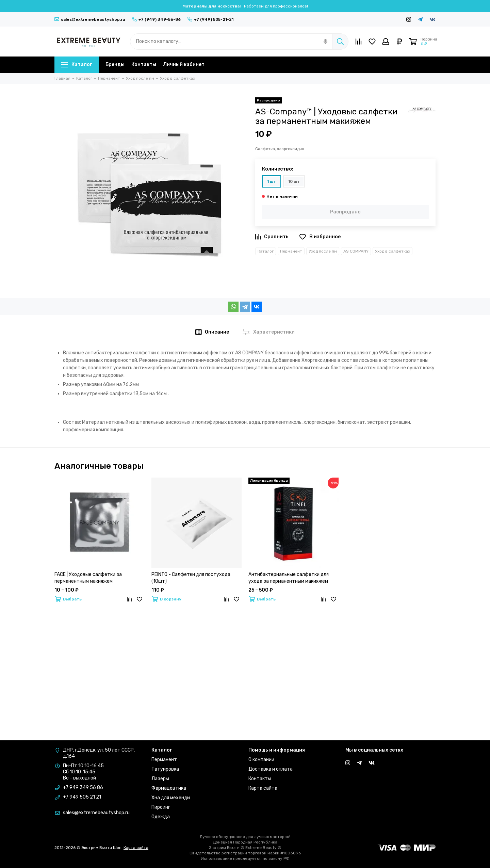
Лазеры (160, 779)
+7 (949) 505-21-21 (210, 19)
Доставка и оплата (271, 769)
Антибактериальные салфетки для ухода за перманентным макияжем (289, 578)
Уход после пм (323, 251)
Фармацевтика (169, 788)
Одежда (161, 817)
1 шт (272, 181)
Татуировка (165, 769)
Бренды (115, 65)
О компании (261, 760)
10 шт (294, 181)
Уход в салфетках (393, 251)
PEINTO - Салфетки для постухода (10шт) (191, 578)
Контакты (144, 65)
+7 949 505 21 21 (82, 797)
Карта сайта (263, 788)
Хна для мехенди (171, 798)
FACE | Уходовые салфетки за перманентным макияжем (88, 578)
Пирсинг (161, 807)
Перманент (291, 251)
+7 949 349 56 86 (83, 787)
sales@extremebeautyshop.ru (90, 19)
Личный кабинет (184, 65)
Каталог (77, 65)
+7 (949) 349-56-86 (156, 19)
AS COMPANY (356, 251)
